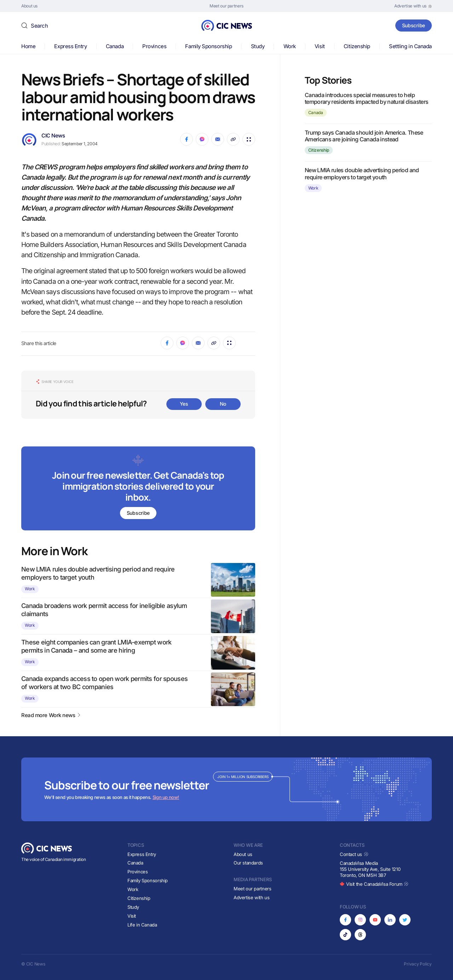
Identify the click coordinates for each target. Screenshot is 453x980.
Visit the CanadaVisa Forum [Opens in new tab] (374, 884)
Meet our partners (252, 889)
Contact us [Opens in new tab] (354, 854)
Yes (184, 404)
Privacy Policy (418, 964)
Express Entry (70, 46)
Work (290, 46)
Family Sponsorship (208, 46)
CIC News (53, 136)
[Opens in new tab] (413, 6)
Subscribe (414, 25)
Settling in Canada (410, 46)
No (223, 404)
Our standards (248, 863)
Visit (320, 46)
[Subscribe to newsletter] (138, 489)
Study (258, 46)
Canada (115, 46)
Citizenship (357, 46)
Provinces (154, 46)
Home (28, 46)
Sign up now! (166, 797)
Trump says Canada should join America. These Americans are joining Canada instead (364, 136)
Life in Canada (142, 925)
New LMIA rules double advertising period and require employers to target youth (362, 173)
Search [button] (39, 26)
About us (243, 854)
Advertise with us (251, 897)
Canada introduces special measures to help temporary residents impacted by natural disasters (367, 98)
